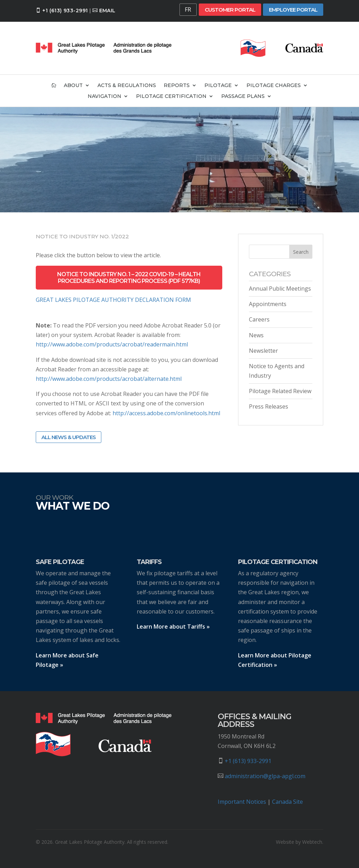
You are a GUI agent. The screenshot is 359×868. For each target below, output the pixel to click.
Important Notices (242, 802)
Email (107, 11)
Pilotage (218, 86)
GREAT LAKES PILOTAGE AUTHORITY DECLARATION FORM (113, 300)
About (73, 86)
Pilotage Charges (274, 86)
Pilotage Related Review (280, 391)
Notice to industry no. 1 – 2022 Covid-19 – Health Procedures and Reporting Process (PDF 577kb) (129, 278)
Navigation (104, 97)
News (256, 335)
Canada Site (287, 802)
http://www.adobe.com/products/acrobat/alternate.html (109, 379)
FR (188, 9)
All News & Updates (69, 437)
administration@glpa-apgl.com (265, 776)
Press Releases (269, 406)
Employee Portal (293, 10)
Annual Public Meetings (280, 289)
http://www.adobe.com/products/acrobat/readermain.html (112, 344)
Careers (259, 319)
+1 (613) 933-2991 (65, 11)
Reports (177, 86)
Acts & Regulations (127, 86)
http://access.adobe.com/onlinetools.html (166, 413)
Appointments (268, 304)
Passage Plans (243, 97)
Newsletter (263, 351)
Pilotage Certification (171, 97)
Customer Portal (230, 10)
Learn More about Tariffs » (173, 627)
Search (301, 252)
